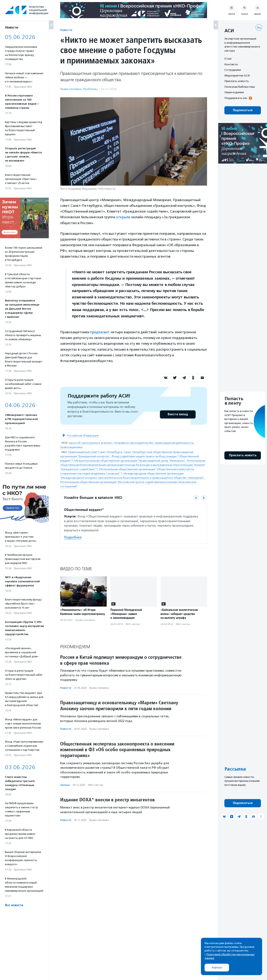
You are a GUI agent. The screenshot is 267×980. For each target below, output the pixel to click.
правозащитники (71, 447)
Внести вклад (178, 414)
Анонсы (65, 785)
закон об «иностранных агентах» (90, 442)
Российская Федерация (83, 435)
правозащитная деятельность (174, 442)
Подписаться (243, 110)
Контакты (231, 64)
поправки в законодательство (134, 442)
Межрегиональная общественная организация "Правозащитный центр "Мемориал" (130, 460)
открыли (123, 217)
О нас (228, 59)
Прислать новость (237, 81)
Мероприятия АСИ (237, 75)
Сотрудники (233, 70)
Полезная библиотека (240, 87)
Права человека (71, 89)
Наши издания (234, 92)
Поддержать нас (236, 98)
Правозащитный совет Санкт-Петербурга (95, 452)
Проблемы (90, 89)
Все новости (14, 905)
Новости (66, 30)
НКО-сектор (133, 624)
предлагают (100, 332)
